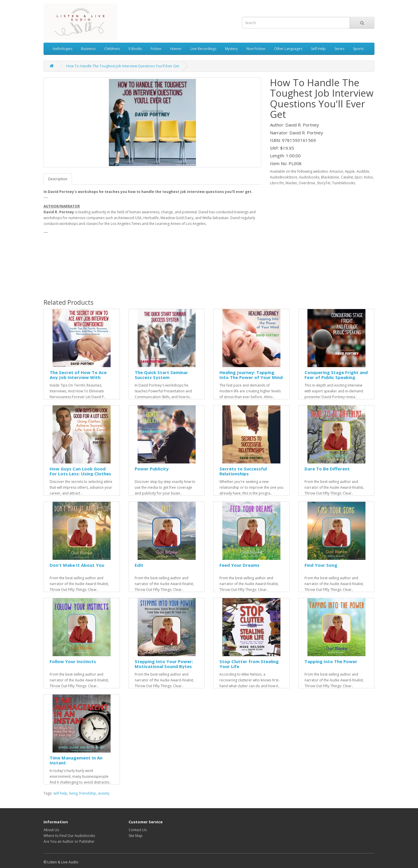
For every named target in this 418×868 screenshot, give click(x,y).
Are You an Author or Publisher (69, 841)
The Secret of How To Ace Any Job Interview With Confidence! (78, 377)
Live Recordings (203, 49)
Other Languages (288, 49)
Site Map (136, 836)
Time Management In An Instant (76, 760)
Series (339, 49)
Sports (358, 49)
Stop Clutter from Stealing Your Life (249, 664)
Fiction (156, 49)
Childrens (112, 49)
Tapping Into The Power (331, 661)
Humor (176, 49)
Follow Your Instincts (73, 661)
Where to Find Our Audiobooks (69, 836)
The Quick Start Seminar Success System (161, 375)
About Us (51, 830)
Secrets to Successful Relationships (243, 471)
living (73, 793)
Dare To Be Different (327, 469)
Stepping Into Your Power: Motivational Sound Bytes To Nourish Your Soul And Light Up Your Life (164, 669)
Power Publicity (152, 469)
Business (88, 49)
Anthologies (62, 49)
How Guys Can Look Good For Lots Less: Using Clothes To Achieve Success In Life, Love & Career (80, 476)
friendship (88, 793)
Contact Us (138, 830)
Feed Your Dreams (239, 565)
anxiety (104, 793)
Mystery (231, 49)
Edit (139, 565)
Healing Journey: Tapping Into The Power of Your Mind (251, 375)
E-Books (135, 49)
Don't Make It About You (77, 565)
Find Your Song (321, 565)
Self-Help (318, 49)
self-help (60, 793)
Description (58, 179)
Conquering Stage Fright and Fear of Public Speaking (336, 375)
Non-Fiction (256, 49)
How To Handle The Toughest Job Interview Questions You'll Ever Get (123, 66)
